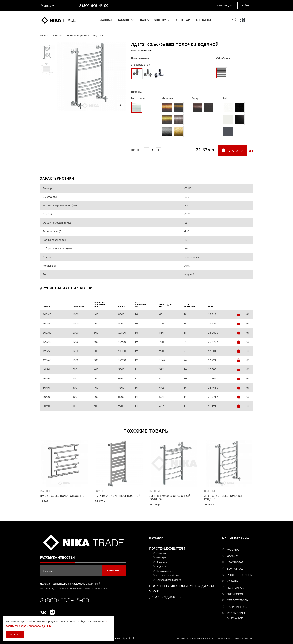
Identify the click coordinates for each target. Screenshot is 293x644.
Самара (233, 556)
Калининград (237, 607)
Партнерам (182, 20)
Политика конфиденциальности (195, 638)
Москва (46, 6)
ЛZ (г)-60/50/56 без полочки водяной (223, 497)
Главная (105, 20)
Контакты (203, 20)
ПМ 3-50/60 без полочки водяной (63, 496)
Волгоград (235, 568)
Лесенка (161, 553)
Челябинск (235, 588)
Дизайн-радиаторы (165, 597)
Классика (162, 562)
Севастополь (237, 600)
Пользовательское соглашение (236, 638)
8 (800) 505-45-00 (65, 600)
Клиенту (160, 20)
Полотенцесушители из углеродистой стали (182, 588)
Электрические (165, 571)
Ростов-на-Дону (240, 575)
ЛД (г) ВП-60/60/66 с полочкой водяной (170, 497)
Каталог (123, 20)
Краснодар (235, 562)
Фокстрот (162, 557)
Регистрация (224, 6)
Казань (232, 581)
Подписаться (114, 570)
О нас (142, 20)
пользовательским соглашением (89, 588)
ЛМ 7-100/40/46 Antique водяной (118, 496)
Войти (245, 6)
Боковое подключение (169, 580)
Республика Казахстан (236, 615)
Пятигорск (235, 594)
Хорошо (15, 635)
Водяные (99, 35)
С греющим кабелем (168, 575)
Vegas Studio (128, 638)
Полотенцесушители (78, 35)
